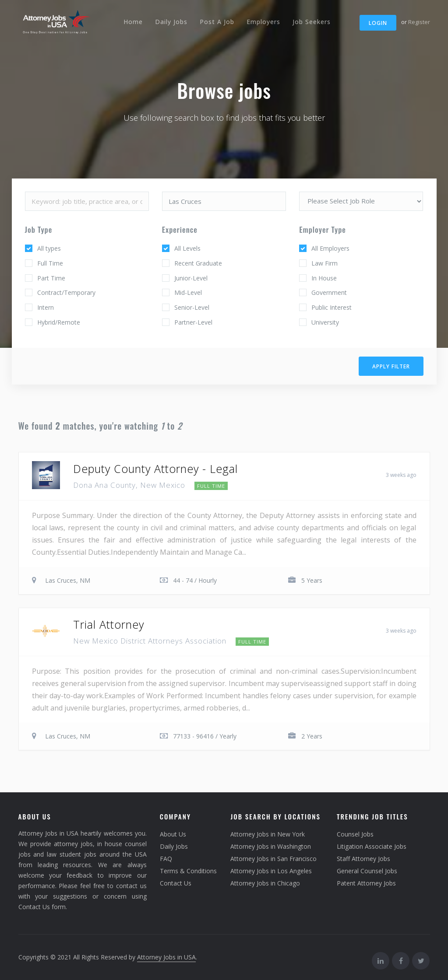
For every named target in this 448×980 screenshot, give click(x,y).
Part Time (51, 278)
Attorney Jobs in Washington (271, 846)
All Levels (187, 248)
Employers (263, 22)
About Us (173, 834)
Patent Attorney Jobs (366, 883)
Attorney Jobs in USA (166, 957)
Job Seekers (312, 22)
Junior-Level (191, 278)
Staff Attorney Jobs (363, 859)
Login (378, 23)
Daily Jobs (171, 22)
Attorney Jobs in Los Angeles (271, 871)
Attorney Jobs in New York (268, 834)
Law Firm (325, 263)
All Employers (330, 248)
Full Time (50, 263)
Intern (46, 307)
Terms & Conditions (188, 871)
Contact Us (176, 883)
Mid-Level (188, 292)
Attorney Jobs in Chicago (265, 883)
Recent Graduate (198, 263)
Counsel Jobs (355, 834)
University (325, 322)
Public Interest (332, 307)
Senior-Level (192, 307)
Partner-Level (193, 322)
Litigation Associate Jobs (372, 846)
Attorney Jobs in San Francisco (273, 859)
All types (49, 248)
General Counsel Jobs (367, 871)
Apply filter (391, 366)
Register (419, 22)
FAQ (166, 859)
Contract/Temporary (66, 292)
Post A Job (217, 22)
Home (133, 22)
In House (324, 278)
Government (329, 292)
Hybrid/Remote (59, 322)
